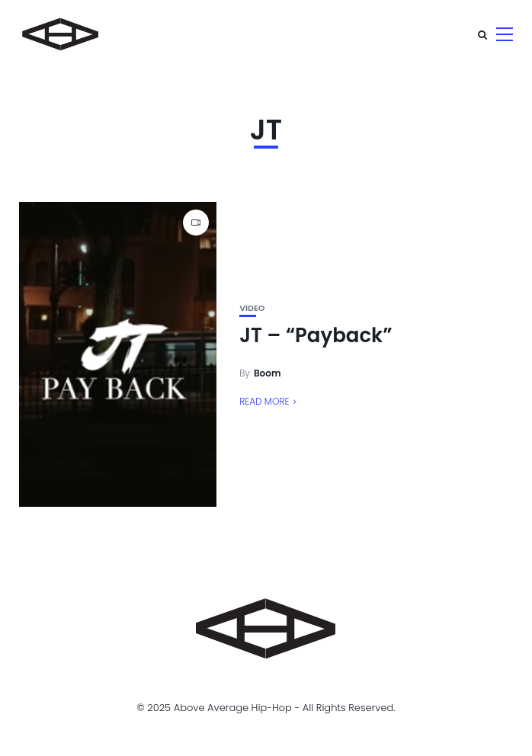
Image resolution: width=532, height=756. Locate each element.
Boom (268, 373)
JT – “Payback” (316, 335)
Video (252, 308)
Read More (264, 401)
